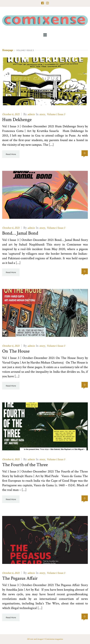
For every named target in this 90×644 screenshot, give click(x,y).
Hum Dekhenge (17, 120)
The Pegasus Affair (20, 578)
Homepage (8, 50)
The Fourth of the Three (25, 465)
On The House (16, 351)
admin (31, 114)
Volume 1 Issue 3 (56, 114)
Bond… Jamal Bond (20, 233)
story (42, 114)
